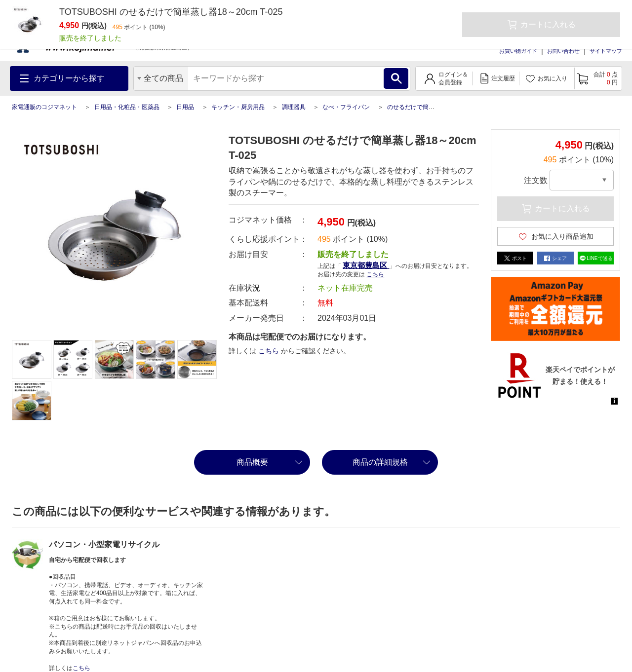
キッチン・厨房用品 (238, 107)
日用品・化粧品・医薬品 (127, 107)
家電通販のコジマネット (44, 107)
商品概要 (252, 462)
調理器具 (294, 107)
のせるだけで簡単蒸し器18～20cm (433, 107)
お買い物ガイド (518, 51)
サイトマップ (606, 51)
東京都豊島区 (366, 265)
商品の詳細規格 (380, 462)
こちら (375, 274)
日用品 (185, 107)
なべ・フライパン (346, 107)
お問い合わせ (563, 51)
